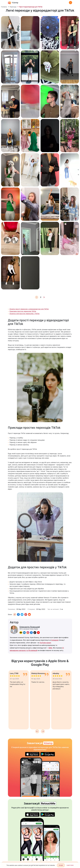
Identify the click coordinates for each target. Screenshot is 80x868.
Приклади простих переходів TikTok (23, 311)
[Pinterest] (26, 614)
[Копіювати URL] (15, 614)
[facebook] (31, 633)
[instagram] (28, 633)
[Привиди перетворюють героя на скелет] (31, 777)
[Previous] (37, 731)
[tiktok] (35, 633)
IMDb (50, 648)
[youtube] (38, 633)
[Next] (44, 297)
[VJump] (13, 3)
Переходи (13, 7)
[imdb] (21, 633)
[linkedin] (24, 633)
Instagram (55, 640)
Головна (4, 7)
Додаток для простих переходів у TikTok (24, 314)
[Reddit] (29, 614)
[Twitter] (22, 614)
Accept (61, 865)
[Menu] (71, 3)
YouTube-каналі (45, 643)
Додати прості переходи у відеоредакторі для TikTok (29, 309)
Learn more (70, 865)
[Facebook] (18, 614)
